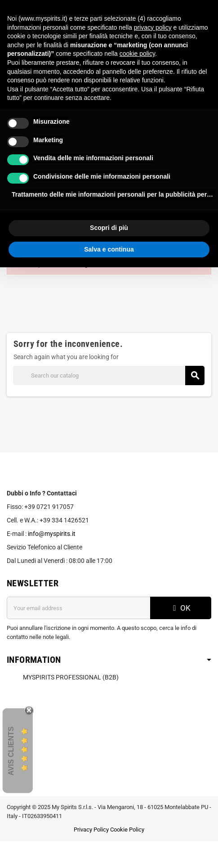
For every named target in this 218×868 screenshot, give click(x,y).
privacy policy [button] (153, 27)
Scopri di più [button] (109, 228)
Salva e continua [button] (109, 249)
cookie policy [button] (137, 54)
